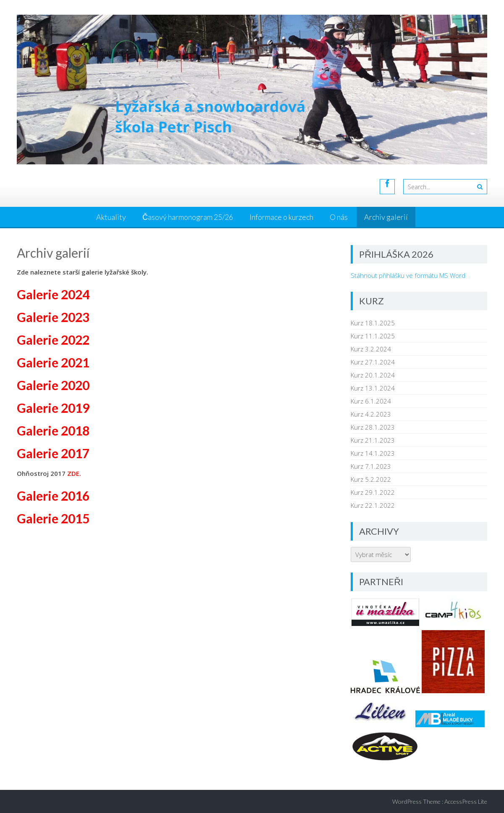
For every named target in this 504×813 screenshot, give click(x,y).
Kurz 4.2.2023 (371, 414)
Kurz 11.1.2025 (373, 336)
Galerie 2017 (53, 453)
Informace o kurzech (281, 217)
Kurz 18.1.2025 (373, 323)
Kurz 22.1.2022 (373, 505)
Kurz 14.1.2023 (373, 453)
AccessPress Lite (466, 801)
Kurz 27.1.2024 (373, 362)
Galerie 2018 (53, 430)
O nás (339, 217)
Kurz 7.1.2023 (371, 466)
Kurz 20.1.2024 (373, 375)
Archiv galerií (386, 217)
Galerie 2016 (53, 496)
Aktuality (111, 217)
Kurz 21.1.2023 (373, 440)
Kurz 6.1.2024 (371, 401)
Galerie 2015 (53, 518)
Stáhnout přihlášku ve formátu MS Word (408, 275)
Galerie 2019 (53, 408)
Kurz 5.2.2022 (371, 479)
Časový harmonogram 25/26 (188, 217)
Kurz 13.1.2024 (373, 388)
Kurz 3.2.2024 (371, 349)
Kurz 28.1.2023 (373, 427)
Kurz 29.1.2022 (373, 492)
